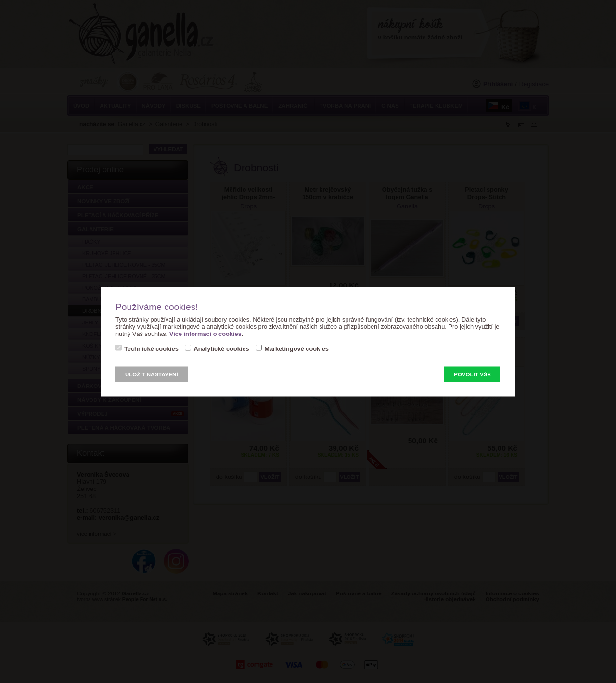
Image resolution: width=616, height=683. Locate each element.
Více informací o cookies (205, 333)
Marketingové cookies (296, 348)
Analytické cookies (221, 348)
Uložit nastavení (152, 374)
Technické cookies (151, 348)
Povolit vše (472, 374)
